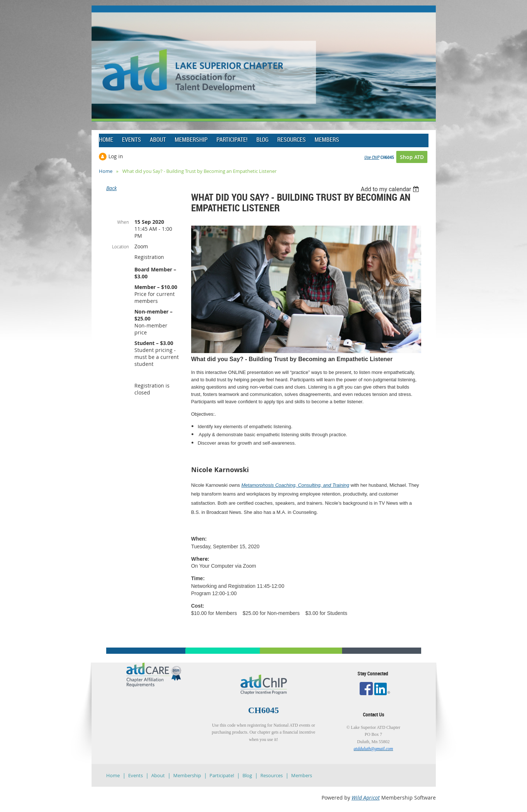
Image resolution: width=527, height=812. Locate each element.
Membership (187, 775)
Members (302, 775)
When (123, 222)
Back (112, 188)
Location (120, 246)
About (158, 775)
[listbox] (391, 189)
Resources (272, 775)
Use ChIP (372, 157)
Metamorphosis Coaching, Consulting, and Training (295, 485)
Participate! (222, 775)
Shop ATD (412, 157)
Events (136, 775)
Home (106, 171)
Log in (116, 156)
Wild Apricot (366, 798)
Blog (247, 775)
